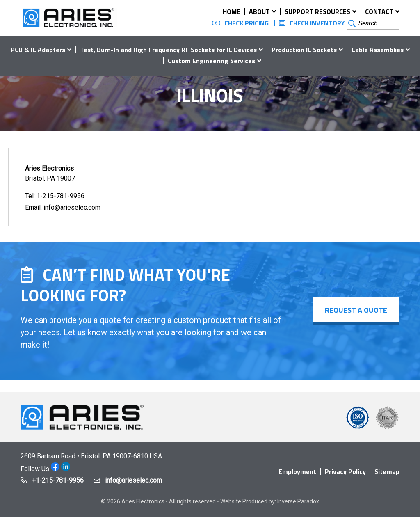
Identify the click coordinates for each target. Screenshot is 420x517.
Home (232, 11)
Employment (297, 471)
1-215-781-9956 (60, 196)
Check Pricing (247, 23)
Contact (379, 11)
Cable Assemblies (378, 50)
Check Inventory (317, 23)
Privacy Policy (345, 471)
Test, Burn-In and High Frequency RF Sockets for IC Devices (168, 50)
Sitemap (387, 471)
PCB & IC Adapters (38, 50)
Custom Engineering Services (211, 61)
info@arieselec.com (72, 207)
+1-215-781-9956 (58, 480)
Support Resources (317, 11)
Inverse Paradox (298, 501)
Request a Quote (356, 310)
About (259, 11)
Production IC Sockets (304, 50)
